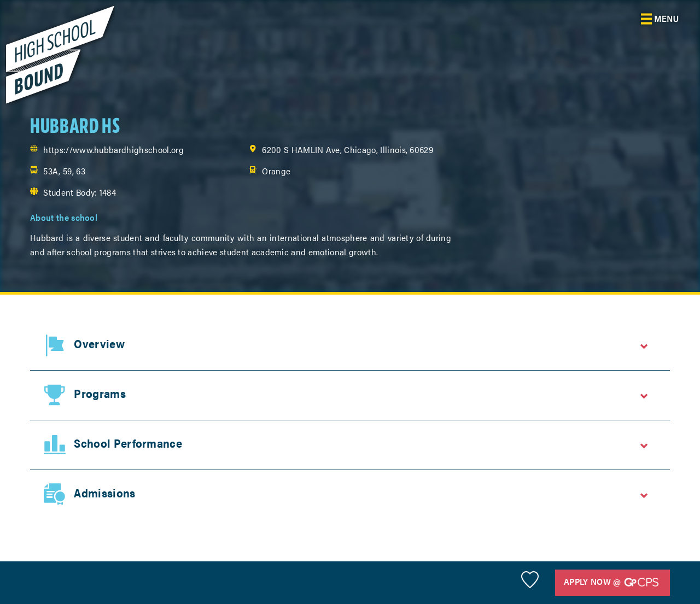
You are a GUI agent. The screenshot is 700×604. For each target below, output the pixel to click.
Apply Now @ (611, 582)
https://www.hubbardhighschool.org (113, 149)
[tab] (350, 345)
